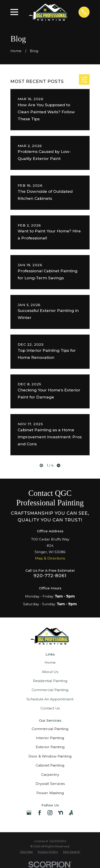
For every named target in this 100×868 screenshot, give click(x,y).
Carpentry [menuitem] (50, 775)
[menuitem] (26, 852)
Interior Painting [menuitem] (50, 738)
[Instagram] (50, 813)
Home (50, 662)
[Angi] (71, 813)
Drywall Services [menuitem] (50, 784)
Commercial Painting (50, 690)
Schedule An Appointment (50, 699)
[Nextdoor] (61, 813)
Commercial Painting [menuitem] (50, 729)
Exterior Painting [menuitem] (50, 747)
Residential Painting (50, 681)
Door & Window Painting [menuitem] (50, 756)
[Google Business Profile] (29, 813)
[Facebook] (40, 813)
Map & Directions (50, 558)
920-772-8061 (50, 576)
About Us (50, 672)
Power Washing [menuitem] (50, 793)
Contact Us (50, 708)
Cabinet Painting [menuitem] (50, 765)
